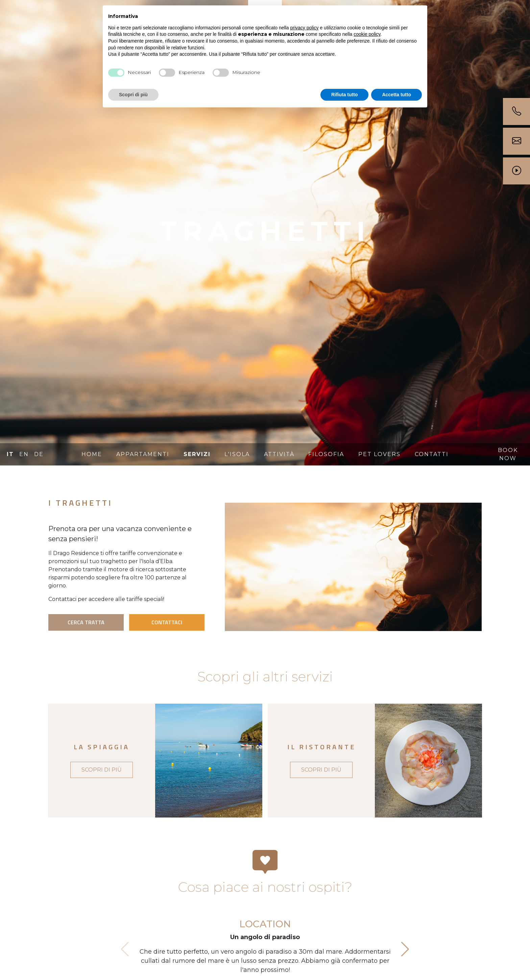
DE (39, 454)
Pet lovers (379, 454)
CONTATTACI (167, 622)
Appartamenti (143, 454)
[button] (405, 949)
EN (24, 454)
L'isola (237, 454)
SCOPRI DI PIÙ (102, 770)
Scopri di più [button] (133, 95)
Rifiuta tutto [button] (345, 95)
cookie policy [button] (367, 34)
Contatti (432, 454)
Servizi (197, 454)
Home (92, 454)
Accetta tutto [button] (396, 95)
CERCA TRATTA (86, 622)
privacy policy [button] (305, 28)
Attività (279, 454)
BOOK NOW (508, 454)
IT (10, 454)
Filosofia (326, 454)
